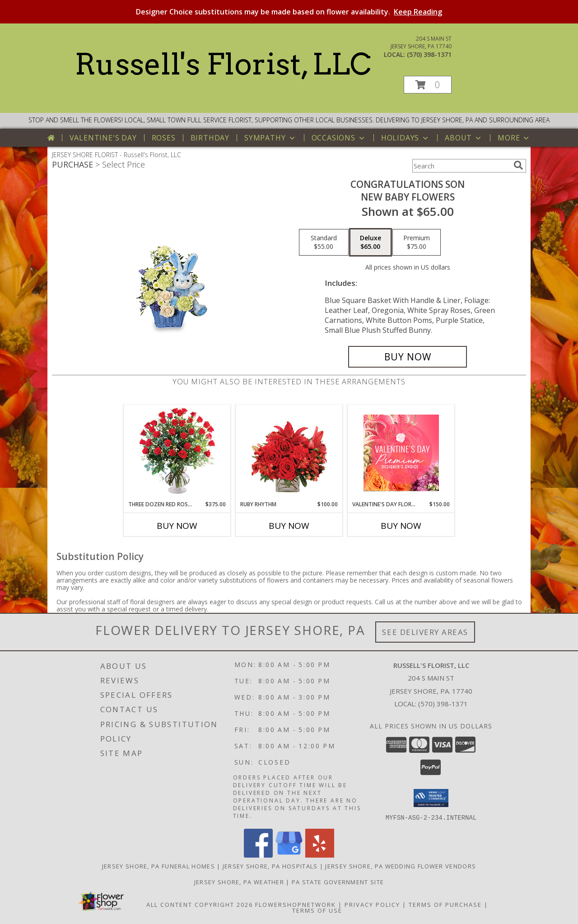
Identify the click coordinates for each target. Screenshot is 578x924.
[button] (428, 85)
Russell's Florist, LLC (223, 64)
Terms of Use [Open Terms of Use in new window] (317, 910)
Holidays (406, 138)
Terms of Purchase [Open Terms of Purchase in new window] (445, 904)
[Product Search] (461, 166)
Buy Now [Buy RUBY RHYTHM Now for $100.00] (289, 526)
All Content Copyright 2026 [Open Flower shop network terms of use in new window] (200, 904)
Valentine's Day (103, 138)
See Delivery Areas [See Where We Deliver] (425, 632)
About (464, 138)
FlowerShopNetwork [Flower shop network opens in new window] (296, 904)
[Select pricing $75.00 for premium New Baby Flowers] (417, 243)
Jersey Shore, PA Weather (239, 882)
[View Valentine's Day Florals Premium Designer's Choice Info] (401, 453)
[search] (518, 165)
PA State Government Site (338, 882)
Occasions (339, 138)
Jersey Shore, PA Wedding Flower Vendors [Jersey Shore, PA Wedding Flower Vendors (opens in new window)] (401, 866)
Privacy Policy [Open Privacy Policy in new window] (372, 904)
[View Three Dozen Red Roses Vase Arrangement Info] (177, 453)
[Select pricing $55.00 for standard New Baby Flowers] (324, 243)
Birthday (210, 138)
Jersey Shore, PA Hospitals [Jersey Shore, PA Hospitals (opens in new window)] (270, 866)
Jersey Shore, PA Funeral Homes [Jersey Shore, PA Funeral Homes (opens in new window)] (158, 866)
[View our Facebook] (258, 855)
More (514, 138)
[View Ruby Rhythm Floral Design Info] (289, 453)
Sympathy (270, 138)
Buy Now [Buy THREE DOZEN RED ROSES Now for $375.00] (177, 526)
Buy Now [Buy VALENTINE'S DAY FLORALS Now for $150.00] (401, 526)
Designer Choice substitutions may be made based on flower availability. (289, 12)
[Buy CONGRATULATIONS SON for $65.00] (408, 357)
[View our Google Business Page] (289, 855)
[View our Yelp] (320, 855)
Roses (164, 138)
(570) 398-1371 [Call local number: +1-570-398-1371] (429, 54)
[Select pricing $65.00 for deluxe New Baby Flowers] (371, 243)
